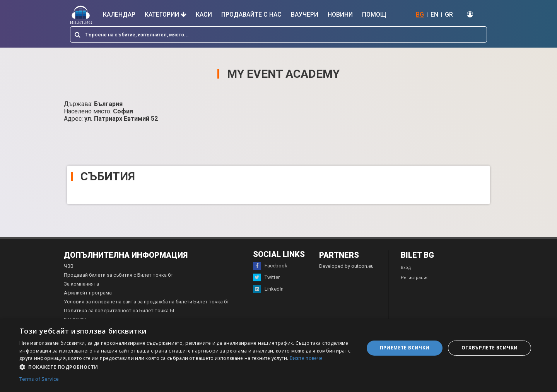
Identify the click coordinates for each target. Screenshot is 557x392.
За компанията (81, 284)
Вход (406, 268)
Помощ (374, 15)
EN (434, 15)
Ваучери (305, 15)
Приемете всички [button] (405, 348)
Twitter (266, 277)
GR (449, 15)
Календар (119, 15)
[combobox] (278, 34)
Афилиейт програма (88, 293)
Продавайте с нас (251, 15)
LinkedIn (268, 289)
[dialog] (278, 356)
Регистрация (415, 278)
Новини (340, 15)
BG (420, 15)
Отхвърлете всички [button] (490, 348)
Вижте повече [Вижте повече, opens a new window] (306, 358)
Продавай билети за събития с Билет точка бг (118, 275)
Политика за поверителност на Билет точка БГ (120, 311)
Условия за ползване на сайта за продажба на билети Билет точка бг (146, 302)
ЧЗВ (69, 266)
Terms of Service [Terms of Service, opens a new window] (39, 379)
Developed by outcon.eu (346, 266)
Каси (204, 15)
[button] (187, 366)
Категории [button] (166, 15)
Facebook (270, 266)
